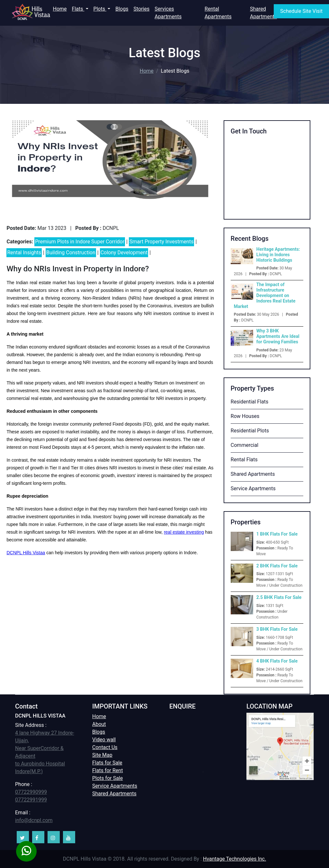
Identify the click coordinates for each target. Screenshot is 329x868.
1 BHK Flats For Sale (277, 534)
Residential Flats (249, 402)
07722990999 (31, 792)
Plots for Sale (107, 778)
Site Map (102, 755)
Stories (141, 9)
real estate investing (184, 532)
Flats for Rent (107, 770)
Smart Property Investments (161, 242)
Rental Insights (24, 253)
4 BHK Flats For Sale (277, 661)
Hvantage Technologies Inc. (235, 859)
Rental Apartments (218, 13)
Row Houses (245, 416)
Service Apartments (253, 488)
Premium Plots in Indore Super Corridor (80, 242)
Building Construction (71, 253)
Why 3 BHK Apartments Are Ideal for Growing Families (278, 336)
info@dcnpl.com (34, 820)
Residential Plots (250, 431)
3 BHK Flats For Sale (277, 629)
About (99, 724)
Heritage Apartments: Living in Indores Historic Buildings (278, 255)
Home (61, 8)
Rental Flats (244, 460)
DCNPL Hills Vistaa (26, 553)
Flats (78, 9)
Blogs (122, 9)
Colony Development (124, 253)
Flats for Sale (107, 763)
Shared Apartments (263, 13)
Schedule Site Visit (301, 11)
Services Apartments (168, 13)
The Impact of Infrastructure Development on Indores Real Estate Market (265, 295)
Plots (100, 9)
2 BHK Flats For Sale (277, 566)
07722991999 (31, 800)
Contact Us (105, 747)
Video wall (104, 740)
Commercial (245, 445)
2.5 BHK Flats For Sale (279, 597)
